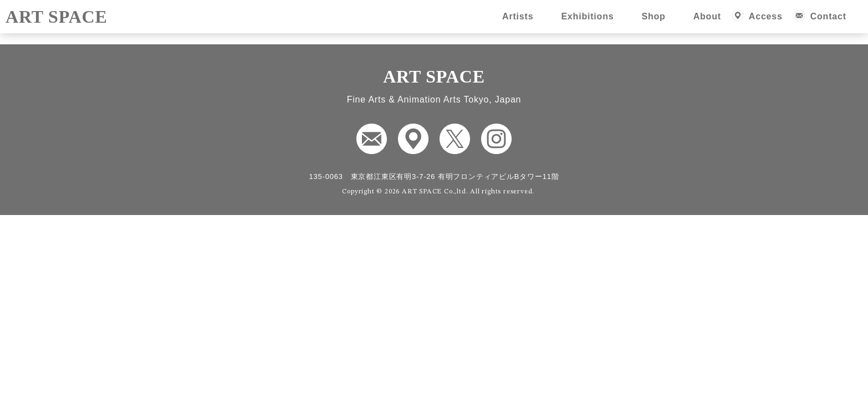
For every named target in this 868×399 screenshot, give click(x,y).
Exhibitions (587, 16)
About (707, 16)
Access (766, 16)
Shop (653, 16)
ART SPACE (57, 17)
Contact (828, 16)
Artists (518, 16)
